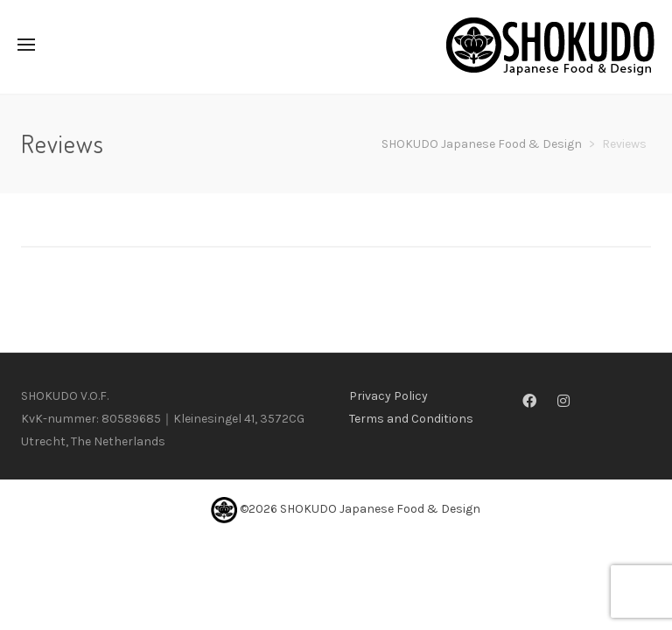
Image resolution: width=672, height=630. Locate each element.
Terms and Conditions (411, 419)
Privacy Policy (388, 396)
